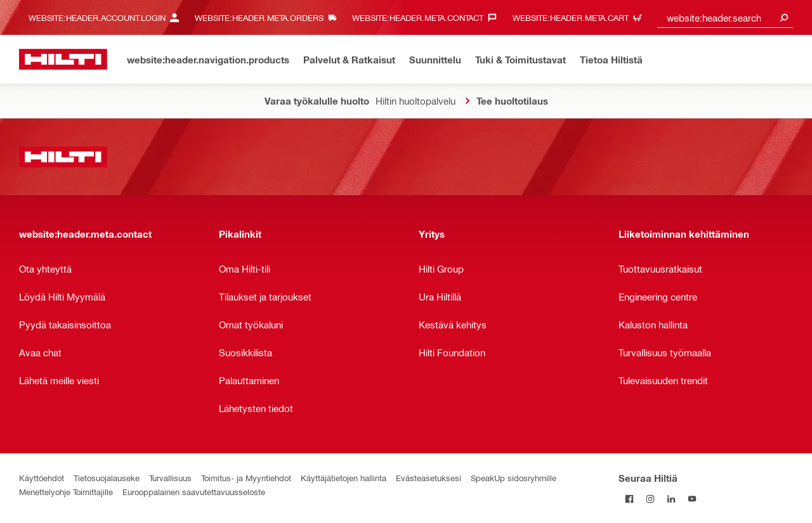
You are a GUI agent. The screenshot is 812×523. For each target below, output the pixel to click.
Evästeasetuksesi (429, 478)
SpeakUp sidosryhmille (514, 478)
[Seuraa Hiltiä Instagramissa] (650, 499)
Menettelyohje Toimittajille (66, 492)
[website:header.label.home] (63, 59)
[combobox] (725, 17)
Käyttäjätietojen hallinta (344, 478)
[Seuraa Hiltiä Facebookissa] (629, 499)
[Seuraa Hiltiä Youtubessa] (692, 499)
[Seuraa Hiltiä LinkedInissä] (671, 499)
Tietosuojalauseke (107, 478)
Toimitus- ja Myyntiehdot (246, 478)
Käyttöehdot (42, 478)
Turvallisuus (170, 478)
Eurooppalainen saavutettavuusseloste (194, 492)
